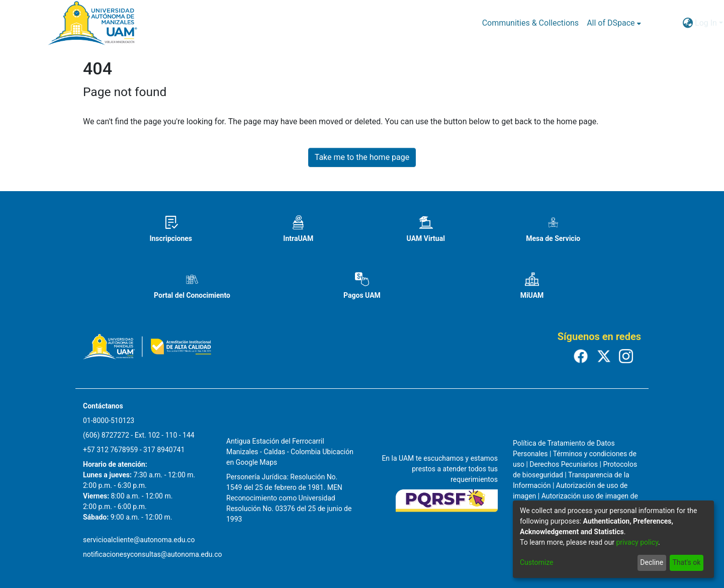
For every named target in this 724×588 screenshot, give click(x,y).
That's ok (686, 562)
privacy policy (637, 542)
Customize (536, 562)
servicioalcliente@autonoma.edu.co (139, 540)
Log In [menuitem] (706, 23)
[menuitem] (614, 23)
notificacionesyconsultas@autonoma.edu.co (153, 554)
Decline (652, 562)
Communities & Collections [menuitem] (530, 23)
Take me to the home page (362, 157)
